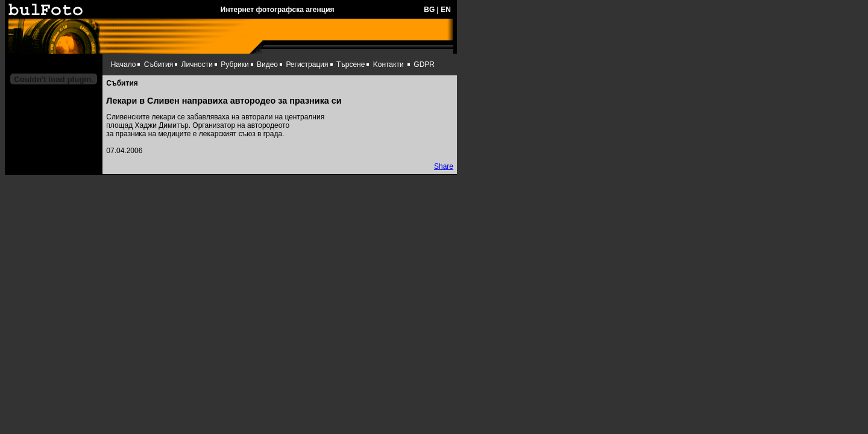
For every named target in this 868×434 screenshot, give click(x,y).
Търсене (351, 64)
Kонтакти (388, 64)
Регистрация (307, 64)
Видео (267, 64)
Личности (197, 64)
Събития (159, 64)
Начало (124, 64)
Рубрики (234, 64)
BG (429, 10)
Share (444, 166)
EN (446, 10)
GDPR (424, 64)
